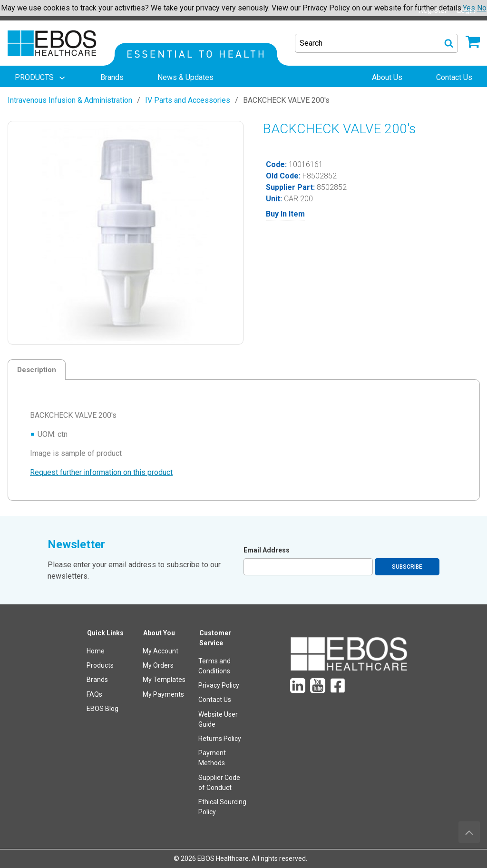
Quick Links (105, 633)
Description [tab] (37, 370)
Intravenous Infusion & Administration (70, 100)
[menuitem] (41, 78)
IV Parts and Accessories (188, 100)
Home (96, 651)
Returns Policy (220, 739)
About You (159, 633)
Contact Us (215, 700)
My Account (161, 651)
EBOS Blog (102, 709)
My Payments (163, 694)
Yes (469, 8)
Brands (97, 680)
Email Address (267, 550)
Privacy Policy (219, 685)
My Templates (164, 680)
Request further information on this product (101, 472)
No (482, 8)
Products (100, 665)
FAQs (94, 694)
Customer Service (215, 638)
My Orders (158, 665)
